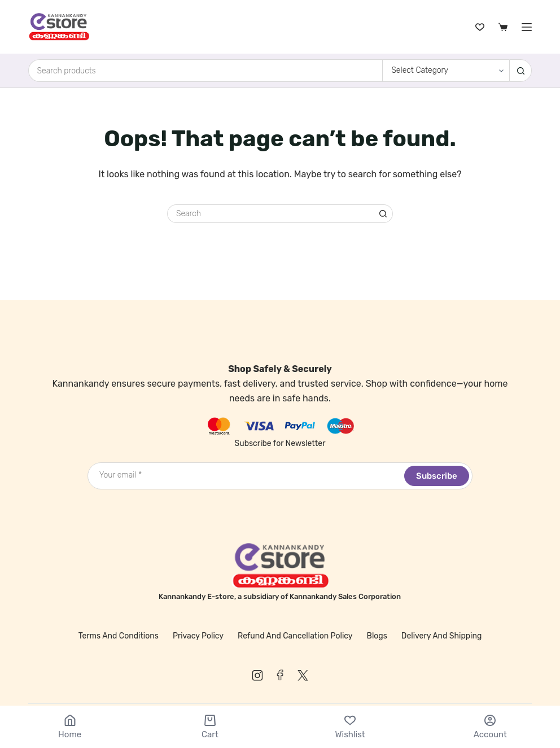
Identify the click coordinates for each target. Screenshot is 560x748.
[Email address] (245, 475)
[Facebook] (280, 675)
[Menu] (527, 27)
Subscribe (437, 476)
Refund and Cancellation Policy (295, 636)
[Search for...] (205, 71)
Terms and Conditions (119, 636)
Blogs (377, 636)
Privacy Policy (198, 636)
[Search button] (520, 71)
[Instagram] (257, 675)
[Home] (70, 727)
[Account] (490, 727)
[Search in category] (446, 71)
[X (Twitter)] (303, 675)
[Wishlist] (480, 27)
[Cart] (210, 727)
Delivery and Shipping (442, 636)
